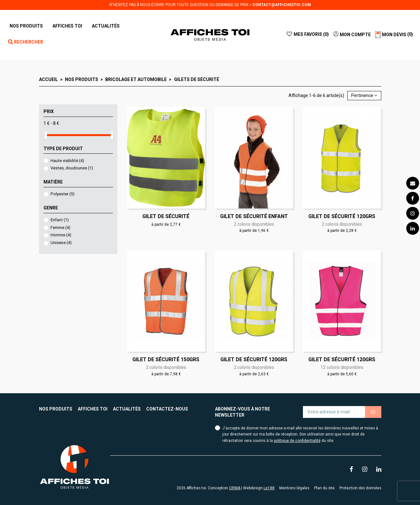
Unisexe (61, 243)
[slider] (46, 135)
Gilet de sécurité (166, 216)
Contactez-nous (167, 409)
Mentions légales (294, 488)
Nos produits (56, 409)
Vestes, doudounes (72, 168)
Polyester (63, 194)
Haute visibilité (67, 161)
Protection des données (360, 488)
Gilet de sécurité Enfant (254, 216)
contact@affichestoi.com (282, 5)
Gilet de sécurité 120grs (342, 216)
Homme (61, 235)
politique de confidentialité (297, 441)
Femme (60, 228)
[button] (67, 26)
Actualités (127, 409)
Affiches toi (93, 409)
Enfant (60, 220)
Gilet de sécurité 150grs (166, 359)
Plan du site (324, 488)
